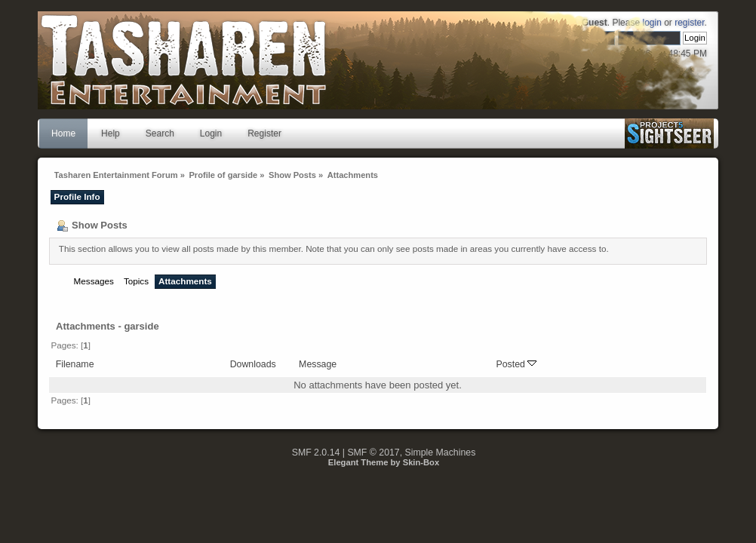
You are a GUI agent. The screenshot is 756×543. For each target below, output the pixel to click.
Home (63, 133)
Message (318, 364)
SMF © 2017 (373, 452)
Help (111, 133)
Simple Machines (441, 452)
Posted (516, 364)
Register (264, 133)
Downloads (253, 364)
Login (211, 133)
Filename (75, 364)
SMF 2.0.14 (316, 452)
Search (160, 133)
